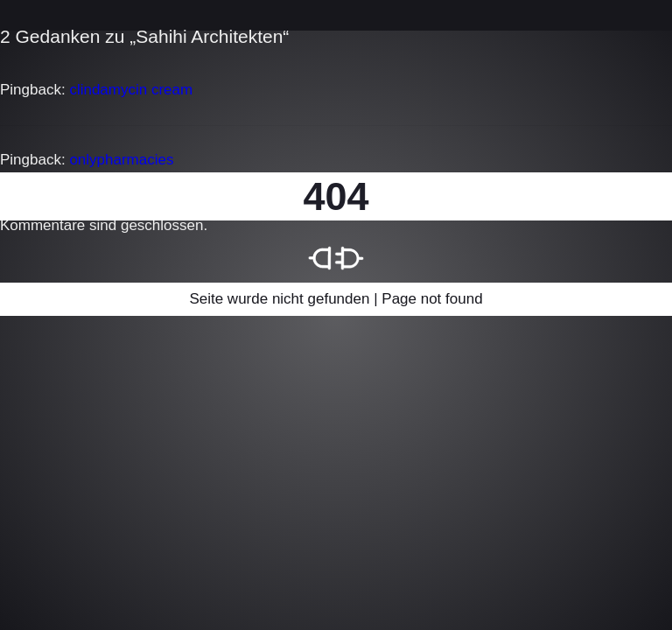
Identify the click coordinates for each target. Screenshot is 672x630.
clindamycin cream (131, 90)
